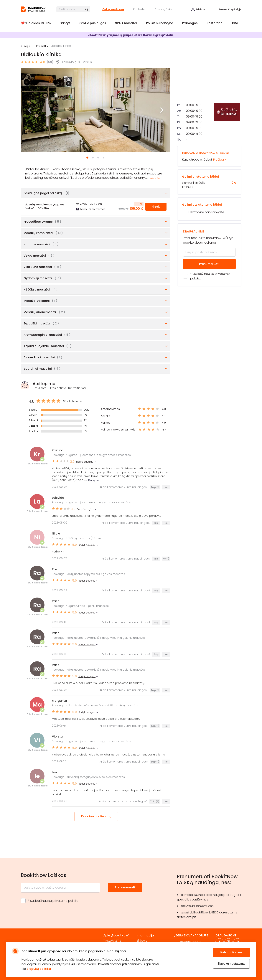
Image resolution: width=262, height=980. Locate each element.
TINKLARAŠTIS (112, 941)
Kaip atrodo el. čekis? (209, 210)
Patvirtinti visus (231, 952)
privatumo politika (65, 901)
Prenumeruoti (209, 318)
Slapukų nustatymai (231, 964)
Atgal (28, 46)
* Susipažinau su (210, 330)
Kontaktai (139, 9)
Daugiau (155, 178)
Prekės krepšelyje (230, 9)
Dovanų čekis (164, 9)
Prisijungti (202, 9)
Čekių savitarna (113, 9)
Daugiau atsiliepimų (96, 816)
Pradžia (41, 46)
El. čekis (142, 941)
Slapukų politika (39, 969)
